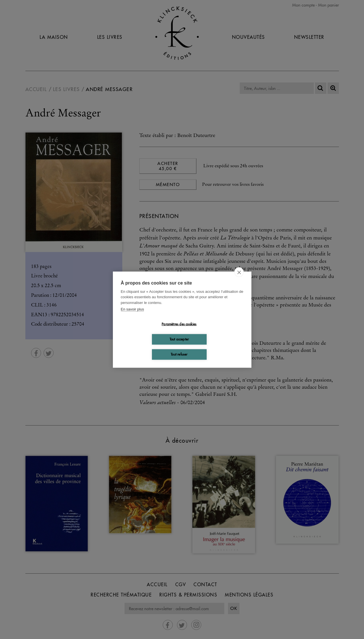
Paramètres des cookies (179, 324)
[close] (239, 272)
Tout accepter (179, 339)
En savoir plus (133, 309)
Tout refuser (179, 354)
